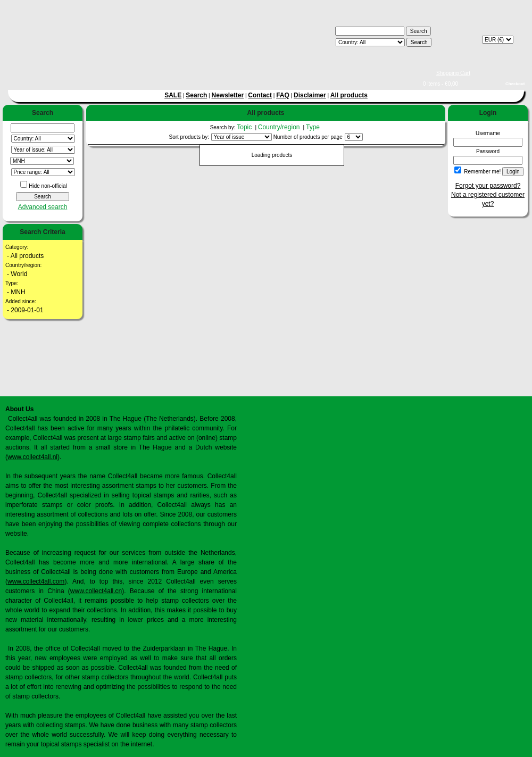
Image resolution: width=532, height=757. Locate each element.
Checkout (515, 84)
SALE (173, 95)
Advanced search (43, 207)
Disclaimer (310, 95)
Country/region (280, 127)
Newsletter (227, 95)
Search (196, 95)
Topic (245, 127)
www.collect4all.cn (96, 591)
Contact (260, 95)
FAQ (283, 95)
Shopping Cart (453, 73)
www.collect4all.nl (32, 457)
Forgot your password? (488, 186)
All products (349, 95)
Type (314, 127)
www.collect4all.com (36, 581)
